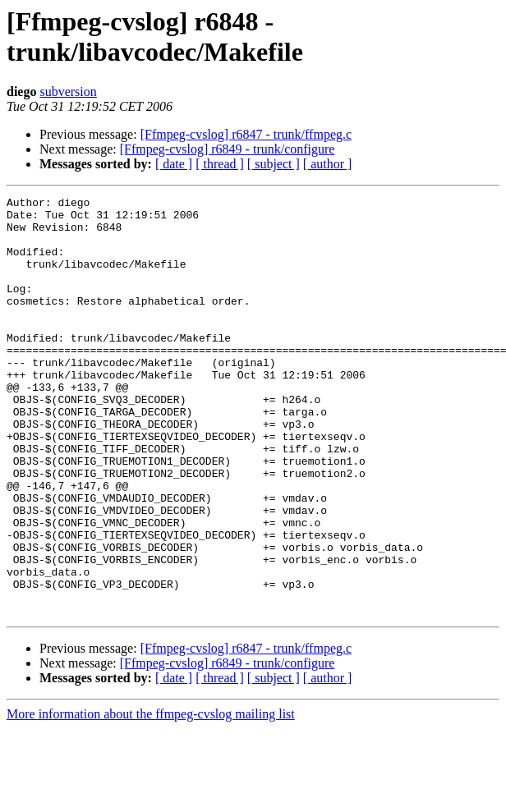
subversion (68, 92)
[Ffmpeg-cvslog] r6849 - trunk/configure (228, 149)
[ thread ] (220, 164)
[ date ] (174, 164)
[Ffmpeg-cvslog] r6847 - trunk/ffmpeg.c (246, 134)
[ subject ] (274, 164)
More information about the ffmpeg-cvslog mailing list (151, 798)
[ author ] (328, 164)
